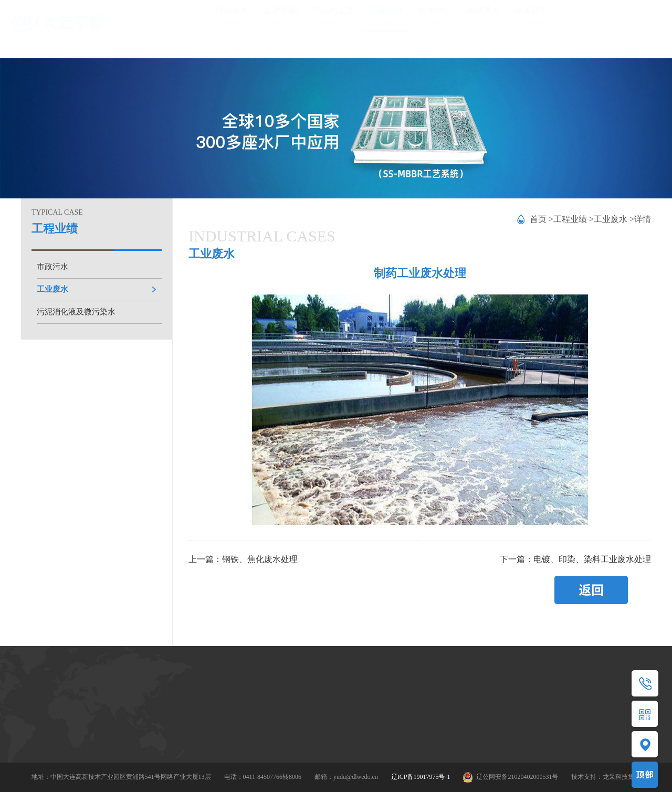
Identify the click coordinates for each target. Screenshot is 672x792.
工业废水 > (614, 219)
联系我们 (531, 20)
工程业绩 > (574, 219)
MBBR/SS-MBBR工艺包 (199, 719)
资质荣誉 (113, 717)
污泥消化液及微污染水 (76, 312)
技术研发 (113, 735)
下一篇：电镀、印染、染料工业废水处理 (575, 559)
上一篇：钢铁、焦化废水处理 (243, 559)
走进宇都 (280, 20)
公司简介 (113, 699)
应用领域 (179, 736)
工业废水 (52, 289)
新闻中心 (435, 20)
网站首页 (232, 20)
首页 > (542, 219)
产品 (173, 701)
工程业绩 (386, 20)
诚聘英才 (483, 20)
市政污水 (52, 267)
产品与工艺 (333, 20)
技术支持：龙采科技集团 (606, 777)
